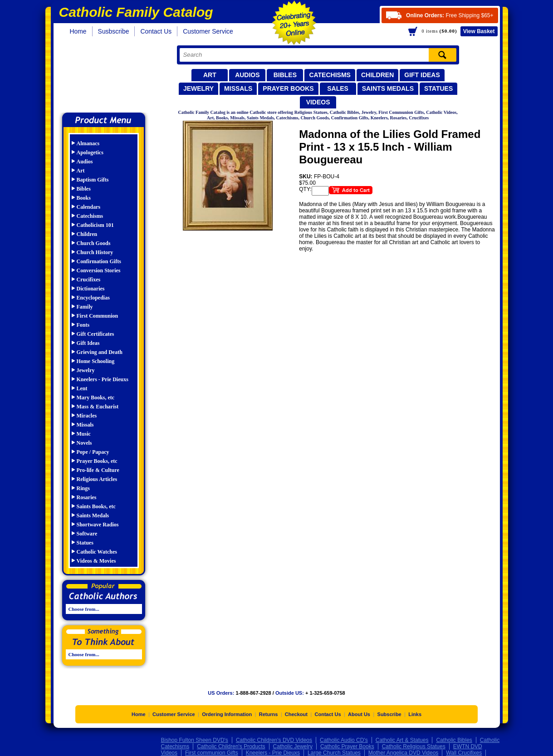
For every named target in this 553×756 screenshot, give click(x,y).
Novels (84, 443)
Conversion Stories (99, 270)
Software (87, 534)
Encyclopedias (93, 298)
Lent (82, 388)
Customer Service (208, 31)
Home (78, 31)
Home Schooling (96, 361)
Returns (269, 714)
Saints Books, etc (96, 506)
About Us (359, 714)
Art (210, 75)
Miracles (87, 416)
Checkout (296, 714)
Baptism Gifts (93, 180)
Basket (479, 31)
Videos (318, 102)
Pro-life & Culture (98, 470)
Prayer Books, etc (97, 461)
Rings (83, 488)
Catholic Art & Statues (402, 740)
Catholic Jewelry (293, 746)
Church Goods (94, 243)
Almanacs (88, 143)
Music (84, 434)
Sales (338, 88)
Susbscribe (114, 31)
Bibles (285, 75)
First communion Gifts (212, 753)
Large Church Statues (334, 753)
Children (377, 75)
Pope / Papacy (93, 452)
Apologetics (90, 152)
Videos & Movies (96, 561)
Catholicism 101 (95, 225)
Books (84, 198)
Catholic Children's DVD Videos (274, 740)
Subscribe (389, 714)
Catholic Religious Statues (414, 746)
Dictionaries (91, 289)
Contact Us (156, 31)
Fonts (83, 325)
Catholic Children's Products (231, 746)
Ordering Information (227, 714)
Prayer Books (288, 88)
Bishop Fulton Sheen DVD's (195, 740)
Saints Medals (388, 88)
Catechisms (330, 75)
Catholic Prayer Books (347, 746)
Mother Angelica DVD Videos (404, 753)
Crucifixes (89, 280)
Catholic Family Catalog (108, 76)
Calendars (89, 207)
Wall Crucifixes (464, 753)
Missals (238, 88)
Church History (95, 252)
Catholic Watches (97, 552)
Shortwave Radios (98, 525)
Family (85, 307)
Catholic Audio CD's (344, 740)
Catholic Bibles (454, 740)
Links (415, 714)
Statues (438, 88)
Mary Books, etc (96, 398)
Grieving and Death (100, 352)
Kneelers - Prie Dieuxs (103, 379)
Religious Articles (97, 479)
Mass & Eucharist (98, 407)
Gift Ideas (422, 75)
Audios (247, 75)
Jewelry (198, 88)
